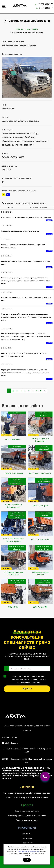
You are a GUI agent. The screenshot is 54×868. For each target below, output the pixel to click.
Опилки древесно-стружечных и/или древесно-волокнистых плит (27, 265)
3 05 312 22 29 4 (7, 239)
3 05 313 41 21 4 (7, 348)
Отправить (27, 689)
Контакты (27, 834)
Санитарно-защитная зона (27, 811)
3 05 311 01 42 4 (7, 212)
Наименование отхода (38, 208)
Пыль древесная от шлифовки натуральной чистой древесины (27, 219)
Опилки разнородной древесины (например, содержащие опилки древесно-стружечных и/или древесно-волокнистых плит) (27, 283)
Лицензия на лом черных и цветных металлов (27, 798)
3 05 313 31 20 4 (7, 328)
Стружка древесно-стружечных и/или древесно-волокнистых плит (27, 301)
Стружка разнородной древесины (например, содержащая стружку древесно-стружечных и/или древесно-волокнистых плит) (27, 319)
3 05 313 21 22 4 (7, 292)
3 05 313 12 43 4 (7, 273)
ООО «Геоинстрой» (40, 506)
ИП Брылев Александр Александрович (13, 540)
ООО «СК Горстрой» (40, 539)
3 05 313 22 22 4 (7, 309)
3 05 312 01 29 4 (7, 226)
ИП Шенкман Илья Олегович (40, 573)
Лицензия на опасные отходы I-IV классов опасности (27, 793)
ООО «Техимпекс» (13, 440)
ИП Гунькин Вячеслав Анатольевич (13, 573)
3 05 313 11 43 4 (7, 256)
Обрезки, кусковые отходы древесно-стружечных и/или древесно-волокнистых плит (27, 357)
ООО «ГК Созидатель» (13, 473)
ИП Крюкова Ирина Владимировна (13, 506)
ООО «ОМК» (13, 607)
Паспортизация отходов (27, 820)
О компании (27, 838)
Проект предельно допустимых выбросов (27, 816)
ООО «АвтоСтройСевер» (40, 473)
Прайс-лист (27, 843)
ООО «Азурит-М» (40, 607)
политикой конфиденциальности (28, 851)
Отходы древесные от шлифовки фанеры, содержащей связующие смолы (27, 248)
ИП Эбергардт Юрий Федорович (40, 440)
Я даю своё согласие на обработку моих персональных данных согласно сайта (25, 679)
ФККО (11, 208)
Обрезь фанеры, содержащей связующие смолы (27, 233)
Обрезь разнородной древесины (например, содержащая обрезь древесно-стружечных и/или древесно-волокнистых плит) (27, 375)
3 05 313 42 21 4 (7, 365)
